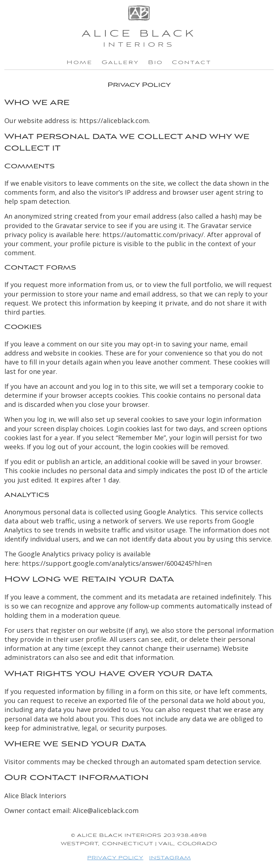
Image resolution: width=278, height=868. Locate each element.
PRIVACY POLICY (115, 858)
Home (80, 63)
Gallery (120, 63)
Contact (192, 63)
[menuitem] (80, 63)
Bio (155, 63)
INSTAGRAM (170, 858)
